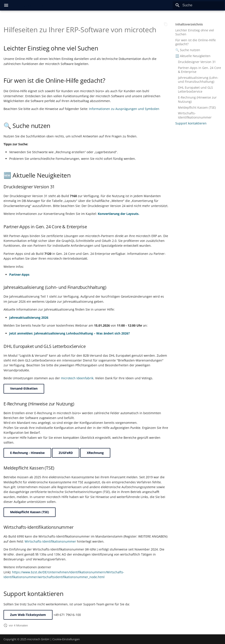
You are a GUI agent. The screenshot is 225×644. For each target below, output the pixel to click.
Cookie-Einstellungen (66, 639)
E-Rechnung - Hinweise (27, 453)
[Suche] (198, 5)
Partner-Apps (19, 274)
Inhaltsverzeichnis (189, 24)
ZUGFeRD (66, 453)
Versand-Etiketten (24, 388)
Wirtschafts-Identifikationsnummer (50, 541)
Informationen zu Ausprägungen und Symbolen (124, 109)
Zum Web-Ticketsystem (28, 615)
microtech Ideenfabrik (77, 378)
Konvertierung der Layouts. (119, 214)
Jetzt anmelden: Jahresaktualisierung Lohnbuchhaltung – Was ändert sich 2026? (70, 333)
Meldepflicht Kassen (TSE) (30, 512)
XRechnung (95, 453)
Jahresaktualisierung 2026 (29, 318)
